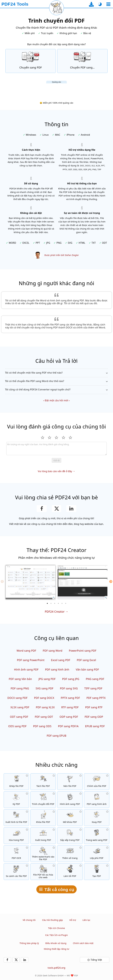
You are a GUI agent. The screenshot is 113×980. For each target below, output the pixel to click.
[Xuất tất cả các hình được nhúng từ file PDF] (16, 818)
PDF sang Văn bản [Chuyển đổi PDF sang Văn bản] (20, 679)
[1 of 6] (47, 603)
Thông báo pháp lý (29, 943)
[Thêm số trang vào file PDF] (70, 854)
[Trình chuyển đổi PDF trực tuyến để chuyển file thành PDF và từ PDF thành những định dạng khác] (43, 800)
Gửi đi (57, 460)
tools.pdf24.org (56, 968)
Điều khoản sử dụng (56, 943)
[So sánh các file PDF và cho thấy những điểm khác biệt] (16, 872)
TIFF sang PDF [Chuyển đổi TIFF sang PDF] (93, 688)
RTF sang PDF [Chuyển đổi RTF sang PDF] (70, 707)
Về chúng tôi (29, 920)
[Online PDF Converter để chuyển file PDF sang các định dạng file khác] (82, 61)
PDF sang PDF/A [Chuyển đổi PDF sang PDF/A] (68, 726)
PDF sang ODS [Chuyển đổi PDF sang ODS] (42, 726)
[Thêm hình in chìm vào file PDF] (43, 854)
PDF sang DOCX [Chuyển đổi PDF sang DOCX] (44, 698)
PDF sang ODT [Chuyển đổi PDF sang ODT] (44, 717)
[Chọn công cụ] (108, 4)
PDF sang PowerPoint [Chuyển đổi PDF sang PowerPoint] (31, 660)
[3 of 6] (55, 603)
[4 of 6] (58, 603)
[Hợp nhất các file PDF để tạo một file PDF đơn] (16, 782)
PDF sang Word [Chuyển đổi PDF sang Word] (53, 651)
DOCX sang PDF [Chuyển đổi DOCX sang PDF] (17, 698)
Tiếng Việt (96, 960)
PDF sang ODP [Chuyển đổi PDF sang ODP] (94, 717)
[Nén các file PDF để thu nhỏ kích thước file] (70, 782)
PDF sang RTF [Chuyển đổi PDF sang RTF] (94, 707)
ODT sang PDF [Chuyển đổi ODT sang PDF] (19, 717)
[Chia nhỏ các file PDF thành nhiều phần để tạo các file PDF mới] (43, 782)
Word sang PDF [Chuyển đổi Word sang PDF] (26, 651)
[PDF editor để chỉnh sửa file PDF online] (97, 782)
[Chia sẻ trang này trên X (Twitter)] (56, 509)
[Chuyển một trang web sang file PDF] (97, 836)
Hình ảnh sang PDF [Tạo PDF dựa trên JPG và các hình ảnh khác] (26, 669)
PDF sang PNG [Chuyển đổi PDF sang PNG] (20, 688)
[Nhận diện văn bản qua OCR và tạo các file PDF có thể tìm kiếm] (16, 854)
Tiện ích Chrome (56, 928)
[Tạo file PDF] (97, 872)
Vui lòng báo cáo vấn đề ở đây (55, 471)
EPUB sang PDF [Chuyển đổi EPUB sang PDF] (95, 726)
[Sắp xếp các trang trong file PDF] (70, 836)
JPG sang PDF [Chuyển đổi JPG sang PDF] (47, 679)
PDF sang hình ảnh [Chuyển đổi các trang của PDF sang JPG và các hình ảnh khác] (57, 669)
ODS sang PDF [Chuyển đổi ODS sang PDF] (17, 726)
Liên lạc (86, 920)
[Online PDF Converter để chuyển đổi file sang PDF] (31, 61)
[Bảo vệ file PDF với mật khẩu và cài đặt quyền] (43, 818)
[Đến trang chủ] (15, 4)
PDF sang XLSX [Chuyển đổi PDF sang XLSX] (45, 707)
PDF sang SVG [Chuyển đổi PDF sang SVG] (69, 688)
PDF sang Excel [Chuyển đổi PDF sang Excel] (86, 660)
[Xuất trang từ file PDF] (43, 836)
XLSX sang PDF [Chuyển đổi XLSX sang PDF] (20, 707)
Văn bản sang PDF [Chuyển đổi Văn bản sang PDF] (87, 669)
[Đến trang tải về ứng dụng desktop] (91, 4)
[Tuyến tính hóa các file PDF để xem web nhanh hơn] (43, 872)
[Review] (56, 449)
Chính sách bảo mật (83, 943)
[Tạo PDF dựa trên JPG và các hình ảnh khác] (70, 800)
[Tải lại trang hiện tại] (56, 8)
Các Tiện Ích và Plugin (56, 935)
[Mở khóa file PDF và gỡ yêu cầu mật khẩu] (70, 818)
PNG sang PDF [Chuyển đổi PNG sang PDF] (95, 679)
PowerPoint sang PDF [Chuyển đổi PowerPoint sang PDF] (83, 651)
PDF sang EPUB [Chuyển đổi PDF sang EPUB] (56, 736)
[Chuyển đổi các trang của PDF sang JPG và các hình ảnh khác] (97, 800)
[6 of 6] (66, 603)
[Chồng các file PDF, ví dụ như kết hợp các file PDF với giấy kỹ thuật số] (97, 854)
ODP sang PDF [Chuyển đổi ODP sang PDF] (69, 717)
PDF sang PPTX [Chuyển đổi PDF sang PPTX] (96, 698)
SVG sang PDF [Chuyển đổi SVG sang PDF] (45, 688)
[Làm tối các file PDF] (70, 872)
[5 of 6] (62, 603)
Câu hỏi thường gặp (52, 920)
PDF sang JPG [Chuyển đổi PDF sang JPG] (71, 679)
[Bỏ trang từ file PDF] (16, 836)
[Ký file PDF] (16, 800)
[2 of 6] (51, 603)
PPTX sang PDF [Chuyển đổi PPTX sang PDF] (70, 698)
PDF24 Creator (55, 612)
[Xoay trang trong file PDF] (97, 818)
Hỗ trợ (73, 920)
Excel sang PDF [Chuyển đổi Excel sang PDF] (61, 660)
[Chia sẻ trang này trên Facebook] (42, 509)
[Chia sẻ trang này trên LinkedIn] (71, 509)
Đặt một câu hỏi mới (57, 400)
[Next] (111, 582)
